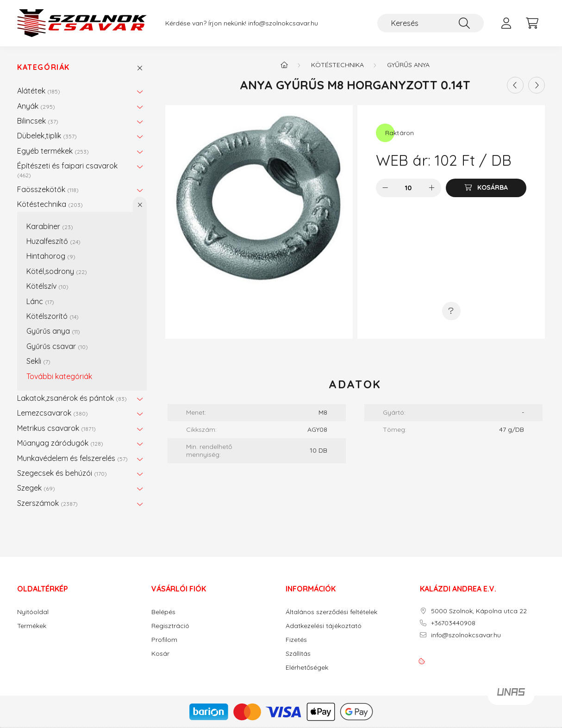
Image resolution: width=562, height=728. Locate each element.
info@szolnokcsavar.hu (283, 23)
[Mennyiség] (409, 188)
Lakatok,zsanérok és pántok (72, 398)
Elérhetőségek (307, 668)
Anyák (36, 106)
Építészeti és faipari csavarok (67, 170)
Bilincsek (38, 121)
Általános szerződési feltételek (331, 612)
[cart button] (532, 23)
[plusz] (432, 188)
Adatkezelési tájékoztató (324, 626)
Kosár (160, 654)
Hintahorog (51, 256)
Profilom (164, 640)
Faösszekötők (48, 189)
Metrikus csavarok (56, 428)
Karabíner (50, 226)
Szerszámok (47, 503)
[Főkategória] (284, 65)
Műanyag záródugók (60, 443)
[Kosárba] (486, 188)
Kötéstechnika (50, 204)
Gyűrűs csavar (57, 346)
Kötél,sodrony (57, 271)
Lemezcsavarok (53, 413)
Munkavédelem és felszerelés (72, 458)
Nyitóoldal (33, 612)
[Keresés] (431, 23)
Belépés (163, 612)
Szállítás (298, 654)
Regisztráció (170, 626)
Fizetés (296, 640)
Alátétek (39, 91)
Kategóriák (44, 67)
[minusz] (385, 188)
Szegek (36, 488)
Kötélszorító (53, 316)
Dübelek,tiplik (47, 136)
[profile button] (506, 23)
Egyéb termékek (53, 151)
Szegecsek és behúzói (62, 473)
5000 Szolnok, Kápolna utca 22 (479, 611)
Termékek (32, 626)
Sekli (38, 361)
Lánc (40, 301)
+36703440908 (453, 623)
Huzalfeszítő (53, 241)
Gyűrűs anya (53, 331)
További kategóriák (59, 376)
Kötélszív (47, 286)
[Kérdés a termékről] (451, 311)
